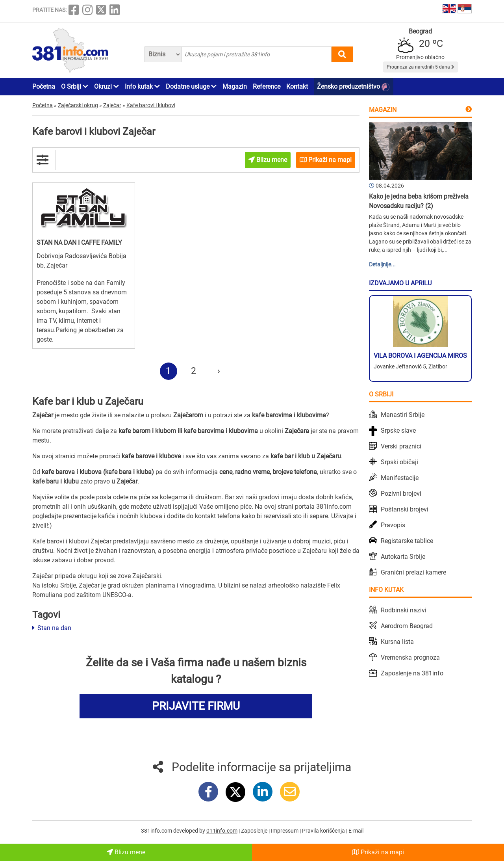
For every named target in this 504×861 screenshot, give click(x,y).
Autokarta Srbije (403, 557)
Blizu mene (126, 852)
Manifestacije (400, 478)
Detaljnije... (382, 264)
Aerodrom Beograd (407, 626)
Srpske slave (398, 430)
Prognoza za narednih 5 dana (421, 67)
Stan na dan (52, 628)
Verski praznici (401, 446)
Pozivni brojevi (401, 494)
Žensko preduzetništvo (353, 87)
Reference (267, 86)
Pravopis (393, 525)
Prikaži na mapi (378, 852)
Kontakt (297, 86)
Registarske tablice (407, 541)
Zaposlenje (255, 831)
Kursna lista (397, 642)
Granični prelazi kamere (413, 572)
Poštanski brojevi (405, 509)
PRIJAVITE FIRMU (196, 706)
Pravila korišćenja (324, 831)
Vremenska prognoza (410, 657)
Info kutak (142, 86)
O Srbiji (75, 86)
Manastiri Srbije (403, 415)
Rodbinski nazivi (404, 610)
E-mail (356, 831)
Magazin (235, 86)
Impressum (285, 831)
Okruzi (107, 86)
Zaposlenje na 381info (412, 673)
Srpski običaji (399, 462)
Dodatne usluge (191, 86)
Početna (44, 86)
